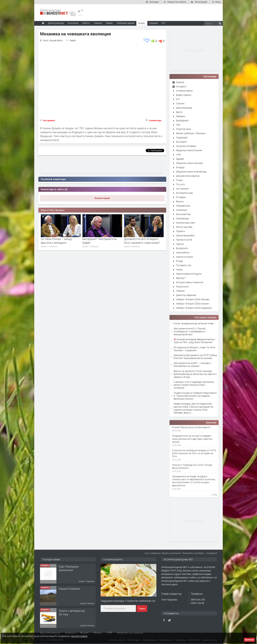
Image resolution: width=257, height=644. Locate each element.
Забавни (181, 116)
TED (178, 125)
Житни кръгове (184, 227)
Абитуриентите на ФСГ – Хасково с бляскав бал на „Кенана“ (192, 365)
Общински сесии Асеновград (191, 172)
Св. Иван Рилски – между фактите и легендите (98, 241)
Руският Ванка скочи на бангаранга (191, 427)
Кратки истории (185, 257)
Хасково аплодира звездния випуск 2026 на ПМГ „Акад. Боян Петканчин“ (194, 341)
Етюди (179, 261)
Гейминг (180, 291)
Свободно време (126, 23)
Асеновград (182, 218)
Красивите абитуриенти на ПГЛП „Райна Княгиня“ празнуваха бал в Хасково (195, 357)
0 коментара (155, 120)
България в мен (184, 193)
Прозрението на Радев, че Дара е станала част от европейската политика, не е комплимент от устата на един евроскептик (194, 481)
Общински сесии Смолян (189, 150)
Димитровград (184, 108)
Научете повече (79, 636)
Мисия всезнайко (185, 235)
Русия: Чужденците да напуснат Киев (193, 323)
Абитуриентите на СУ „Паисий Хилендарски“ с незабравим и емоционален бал (190, 331)
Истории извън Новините (190, 282)
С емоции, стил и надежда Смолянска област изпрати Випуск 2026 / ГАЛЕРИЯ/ (194, 385)
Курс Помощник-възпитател (69, 568)
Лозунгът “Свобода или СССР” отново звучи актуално (192, 466)
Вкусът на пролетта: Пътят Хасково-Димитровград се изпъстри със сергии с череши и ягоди (195, 374)
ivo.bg (214, 495)
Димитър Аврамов (186, 295)
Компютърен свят (186, 223)
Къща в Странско (69, 589)
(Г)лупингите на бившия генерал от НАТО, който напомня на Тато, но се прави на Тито (194, 453)
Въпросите (182, 248)
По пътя (180, 184)
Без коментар (183, 214)
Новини (98, 23)
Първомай (182, 137)
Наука (179, 270)
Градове (153, 23)
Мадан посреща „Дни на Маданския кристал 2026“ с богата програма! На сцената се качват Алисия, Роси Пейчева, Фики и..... (193, 408)
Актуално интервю (186, 146)
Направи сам (183, 206)
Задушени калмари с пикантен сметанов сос (128, 601)
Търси (142, 609)
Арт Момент (183, 189)
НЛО (178, 155)
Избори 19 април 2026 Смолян (192, 304)
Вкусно (180, 201)
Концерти (181, 86)
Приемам (249, 640)
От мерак (181, 197)
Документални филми (188, 176)
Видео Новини (184, 95)
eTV (178, 99)
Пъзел (179, 180)
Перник (180, 244)
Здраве (180, 159)
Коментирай (102, 198)
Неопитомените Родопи (189, 274)
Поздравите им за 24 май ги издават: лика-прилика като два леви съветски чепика (192, 439)
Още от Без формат (53, 210)
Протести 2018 (184, 240)
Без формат (49, 120)
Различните (182, 287)
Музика (180, 82)
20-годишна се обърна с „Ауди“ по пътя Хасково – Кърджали (194, 349)
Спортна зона (183, 129)
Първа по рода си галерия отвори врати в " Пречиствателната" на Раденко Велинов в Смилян (195, 396)
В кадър (180, 167)
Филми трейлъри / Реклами (191, 133)
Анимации (182, 210)
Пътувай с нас (184, 265)
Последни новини (205, 317)
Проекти (181, 231)
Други (179, 112)
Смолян (180, 103)
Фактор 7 (181, 278)
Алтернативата (184, 91)
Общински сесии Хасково (189, 163)
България (181, 142)
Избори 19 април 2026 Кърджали (194, 308)
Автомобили (183, 252)
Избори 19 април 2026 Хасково (193, 299)
